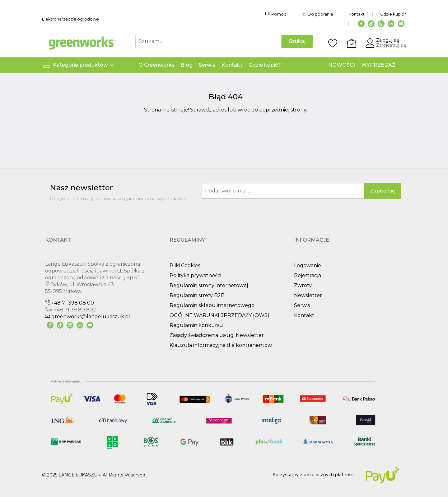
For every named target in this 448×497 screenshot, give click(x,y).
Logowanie (308, 265)
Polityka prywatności (195, 275)
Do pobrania (317, 14)
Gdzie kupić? (393, 14)
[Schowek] (333, 43)
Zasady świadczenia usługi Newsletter (217, 335)
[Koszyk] (352, 43)
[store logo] (82, 43)
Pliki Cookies (185, 265)
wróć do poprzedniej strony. (272, 110)
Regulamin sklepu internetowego (212, 305)
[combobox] (208, 41)
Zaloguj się (388, 40)
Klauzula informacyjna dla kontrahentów (221, 345)
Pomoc (276, 14)
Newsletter (308, 295)
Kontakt (357, 14)
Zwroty (303, 285)
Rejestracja (308, 275)
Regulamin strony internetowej (209, 285)
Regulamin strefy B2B (197, 295)
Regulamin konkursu (196, 325)
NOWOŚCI (342, 65)
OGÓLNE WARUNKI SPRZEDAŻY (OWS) (219, 315)
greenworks (88, 317)
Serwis (302, 305)
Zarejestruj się (391, 45)
